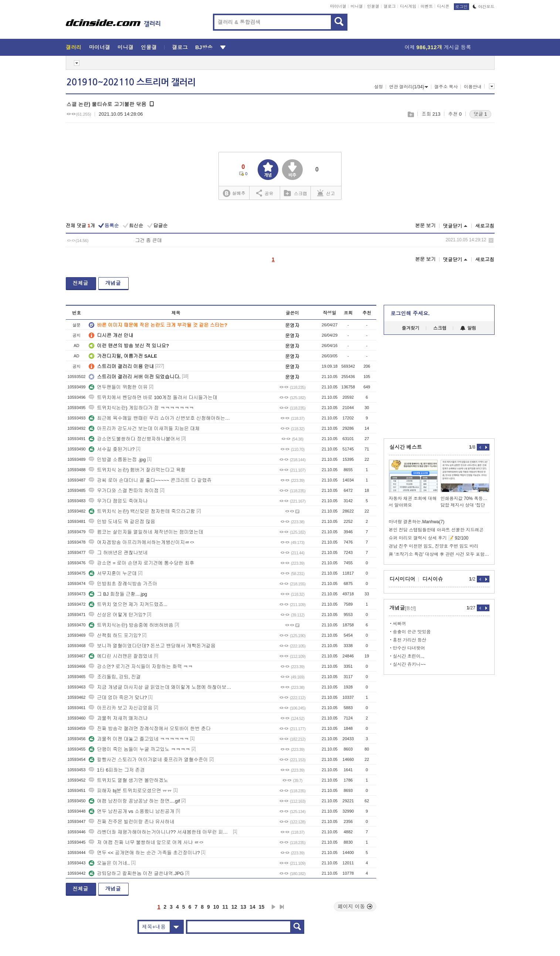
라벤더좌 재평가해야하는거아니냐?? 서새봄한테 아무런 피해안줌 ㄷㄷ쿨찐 (160, 832)
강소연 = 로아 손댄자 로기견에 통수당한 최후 (141, 563)
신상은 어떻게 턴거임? (117, 615)
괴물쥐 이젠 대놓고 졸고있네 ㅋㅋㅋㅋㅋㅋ (139, 739)
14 (252, 907)
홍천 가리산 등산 (410, 640)
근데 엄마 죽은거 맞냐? (118, 698)
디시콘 (443, 6)
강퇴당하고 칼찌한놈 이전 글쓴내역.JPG (136, 873)
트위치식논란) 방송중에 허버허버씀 (131, 625)
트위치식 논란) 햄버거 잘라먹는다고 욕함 (137, 470)
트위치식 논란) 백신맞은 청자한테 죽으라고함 (142, 511)
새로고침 (485, 226)
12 (234, 907)
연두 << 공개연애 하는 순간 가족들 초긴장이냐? (144, 853)
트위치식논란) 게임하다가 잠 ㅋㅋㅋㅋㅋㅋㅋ (141, 408)
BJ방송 (204, 47)
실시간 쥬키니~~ (409, 664)
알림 (468, 328)
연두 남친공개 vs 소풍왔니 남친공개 (131, 811)
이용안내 (473, 87)
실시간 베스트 (406, 447)
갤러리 (74, 47)
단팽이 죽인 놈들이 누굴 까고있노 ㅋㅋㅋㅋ (139, 749)
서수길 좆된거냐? (112, 449)
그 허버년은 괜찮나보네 (118, 553)
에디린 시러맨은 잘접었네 (121, 656)
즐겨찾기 (411, 328)
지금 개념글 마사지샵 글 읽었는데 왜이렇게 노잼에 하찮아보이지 (160, 687)
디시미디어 (403, 579)
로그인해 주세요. (410, 313)
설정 (379, 87)
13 (244, 907)
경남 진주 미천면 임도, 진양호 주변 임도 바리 (434, 546)
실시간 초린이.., (409, 656)
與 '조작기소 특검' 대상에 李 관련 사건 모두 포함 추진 (439, 554)
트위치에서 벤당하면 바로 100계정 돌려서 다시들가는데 (153, 397)
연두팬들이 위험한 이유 (118, 387)
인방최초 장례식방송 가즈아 (123, 584)
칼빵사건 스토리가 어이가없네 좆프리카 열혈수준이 (148, 760)
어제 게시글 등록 (438, 47)
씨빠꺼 (400, 624)
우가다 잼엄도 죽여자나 (118, 501)
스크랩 (410, 114)
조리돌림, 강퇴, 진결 (115, 677)
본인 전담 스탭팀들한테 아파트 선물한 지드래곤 (436, 530)
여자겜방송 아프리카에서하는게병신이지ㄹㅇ (142, 542)
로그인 (461, 7)
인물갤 (373, 6)
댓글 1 (480, 114)
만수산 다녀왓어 (409, 648)
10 (216, 907)
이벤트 (427, 6)
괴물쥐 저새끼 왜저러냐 (118, 718)
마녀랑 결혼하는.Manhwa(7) (417, 522)
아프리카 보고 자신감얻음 (121, 708)
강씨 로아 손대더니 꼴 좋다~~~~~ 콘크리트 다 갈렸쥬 (150, 480)
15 (262, 907)
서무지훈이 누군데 (113, 573)
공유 (265, 193)
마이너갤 (338, 6)
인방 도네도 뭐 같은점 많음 (122, 522)
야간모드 (484, 7)
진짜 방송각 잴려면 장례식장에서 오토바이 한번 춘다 (150, 729)
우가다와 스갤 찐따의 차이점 (124, 491)
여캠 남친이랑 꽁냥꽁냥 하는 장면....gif (134, 801)
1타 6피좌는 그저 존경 (117, 770)
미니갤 (357, 6)
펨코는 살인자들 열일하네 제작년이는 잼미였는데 (146, 532)
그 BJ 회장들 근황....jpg (118, 594)
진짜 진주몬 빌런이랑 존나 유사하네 (131, 822)
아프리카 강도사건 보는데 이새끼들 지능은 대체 (144, 428)
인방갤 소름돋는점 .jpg (117, 460)
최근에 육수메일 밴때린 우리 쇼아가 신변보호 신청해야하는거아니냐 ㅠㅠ (160, 418)
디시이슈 (433, 579)
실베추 (234, 193)
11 (225, 907)
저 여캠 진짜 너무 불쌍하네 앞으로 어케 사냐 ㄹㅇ (146, 842)
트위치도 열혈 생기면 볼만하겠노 (128, 780)
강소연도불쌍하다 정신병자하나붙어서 (134, 439)
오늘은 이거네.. (109, 863)
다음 (274, 907)
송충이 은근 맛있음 (412, 632)
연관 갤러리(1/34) (409, 87)
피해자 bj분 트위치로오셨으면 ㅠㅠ (130, 791)
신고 (326, 193)
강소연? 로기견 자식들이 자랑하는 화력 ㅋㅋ (141, 666)
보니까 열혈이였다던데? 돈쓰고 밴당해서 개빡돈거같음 (152, 646)
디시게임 (408, 6)
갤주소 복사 (446, 87)
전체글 (81, 283)
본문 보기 (425, 226)
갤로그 (390, 6)
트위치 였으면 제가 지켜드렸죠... (128, 604)
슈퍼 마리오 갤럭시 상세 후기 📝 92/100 (429, 538)
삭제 (491, 240)
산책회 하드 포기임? (115, 635)
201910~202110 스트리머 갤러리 (131, 82)
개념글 (113, 283)
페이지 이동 (355, 906)
